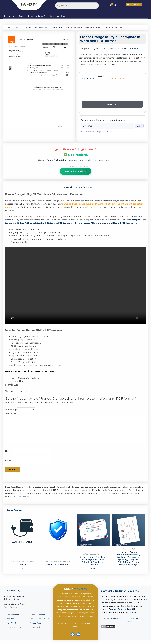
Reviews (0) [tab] (86, 187)
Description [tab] (71, 187)
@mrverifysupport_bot (15, 596)
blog (63, 16)
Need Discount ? (116, 78)
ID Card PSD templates (29, 223)
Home (7, 27)
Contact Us (54, 16)
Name (8, 451)
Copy (139, 126)
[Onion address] (108, 126)
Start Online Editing (75, 171)
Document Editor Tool (38, 16)
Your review (11, 413)
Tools (22, 16)
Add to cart (112, 104)
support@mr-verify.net (15, 604)
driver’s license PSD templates (90, 223)
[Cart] (113, 5)
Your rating (11, 410)
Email (8, 460)
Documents (10, 16)
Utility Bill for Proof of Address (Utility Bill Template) (38, 27)
